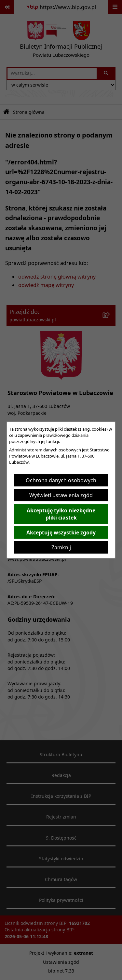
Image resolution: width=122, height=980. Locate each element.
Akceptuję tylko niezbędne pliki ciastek (61, 514)
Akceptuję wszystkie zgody (61, 532)
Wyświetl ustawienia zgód (61, 495)
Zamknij (61, 547)
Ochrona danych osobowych (61, 480)
